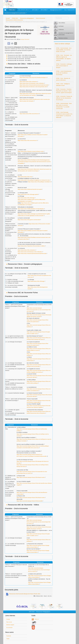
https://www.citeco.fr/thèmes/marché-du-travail (30, 189)
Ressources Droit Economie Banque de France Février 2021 (23, 594)
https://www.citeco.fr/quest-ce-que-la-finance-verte (31, 151)
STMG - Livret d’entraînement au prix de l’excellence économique (64, 73)
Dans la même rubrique (62, 44)
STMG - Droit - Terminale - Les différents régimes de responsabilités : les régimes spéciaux (64, 58)
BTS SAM (35, 10)
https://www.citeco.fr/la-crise (25, 177)
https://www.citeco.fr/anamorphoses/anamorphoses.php (34, 85)
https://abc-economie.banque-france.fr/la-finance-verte (31, 477)
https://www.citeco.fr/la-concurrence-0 (29, 114)
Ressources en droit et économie (14, 20)
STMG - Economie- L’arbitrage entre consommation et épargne (64, 66)
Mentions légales (10, 625)
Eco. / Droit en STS (70, 10)
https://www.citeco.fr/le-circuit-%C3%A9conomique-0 (33, 77)
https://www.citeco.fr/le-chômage (26, 198)
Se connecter (9, 628)
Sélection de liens (61, 38)
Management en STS (56, 10)
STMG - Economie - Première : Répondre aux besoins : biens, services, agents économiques (64, 91)
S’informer (59, 30)
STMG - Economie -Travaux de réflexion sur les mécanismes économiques (64, 98)
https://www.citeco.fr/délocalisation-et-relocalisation (31, 209)
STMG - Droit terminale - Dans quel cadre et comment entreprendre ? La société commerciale (64, 106)
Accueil (8, 18)
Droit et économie (41, 18)
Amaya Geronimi (25, 39)
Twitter (8, 639)
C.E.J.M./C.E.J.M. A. (24, 10)
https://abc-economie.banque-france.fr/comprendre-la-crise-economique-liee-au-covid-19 (39, 310)
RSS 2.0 (37, 619)
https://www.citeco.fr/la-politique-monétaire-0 (39, 182)
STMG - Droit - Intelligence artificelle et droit (63, 85)
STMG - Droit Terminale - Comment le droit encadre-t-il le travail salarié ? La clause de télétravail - (64, 115)
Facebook (9, 636)
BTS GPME (44, 10)
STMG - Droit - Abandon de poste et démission (63, 79)
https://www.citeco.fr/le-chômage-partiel (28, 194)
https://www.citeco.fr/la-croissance (28, 82)
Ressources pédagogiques (27, 18)
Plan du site (9, 622)
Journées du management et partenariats (16, 13)
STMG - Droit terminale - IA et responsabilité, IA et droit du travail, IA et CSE (64, 50)
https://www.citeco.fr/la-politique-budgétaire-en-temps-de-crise (34, 180)
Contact (8, 619)
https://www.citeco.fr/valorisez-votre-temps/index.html (33, 87)
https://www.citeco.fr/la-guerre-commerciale (29, 220)
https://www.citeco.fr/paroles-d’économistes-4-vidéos (31, 246)
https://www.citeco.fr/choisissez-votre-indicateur (32, 83)
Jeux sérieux (59, 23)
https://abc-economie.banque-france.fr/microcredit (29, 501)
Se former (59, 26)
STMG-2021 (12, 10)
